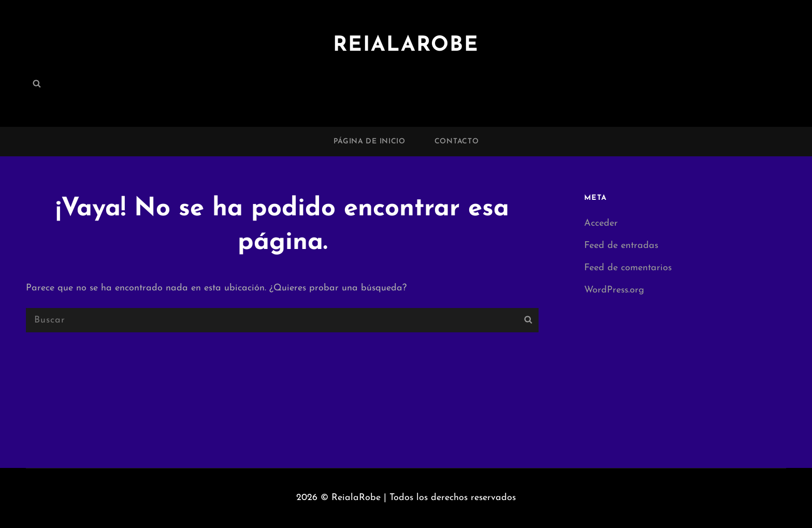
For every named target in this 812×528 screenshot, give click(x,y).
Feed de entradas (621, 246)
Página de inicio (369, 142)
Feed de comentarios (628, 268)
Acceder (601, 223)
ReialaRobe (406, 46)
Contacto (457, 142)
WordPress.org (614, 290)
